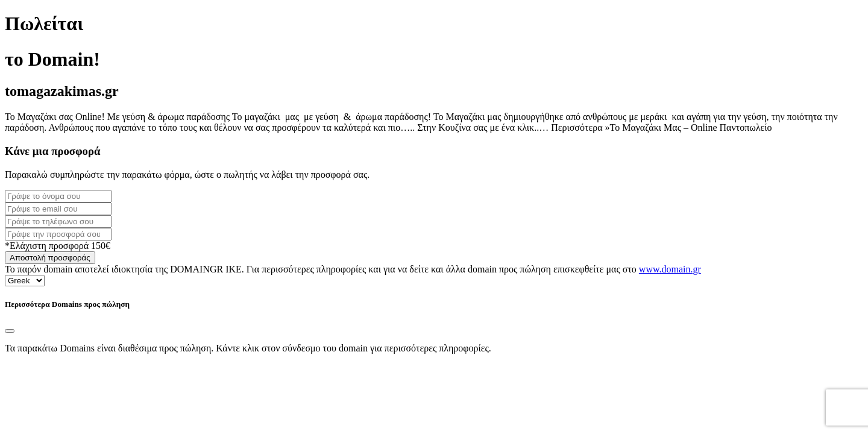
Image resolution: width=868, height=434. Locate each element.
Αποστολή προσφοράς (50, 258)
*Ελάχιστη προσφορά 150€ (58, 246)
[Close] (10, 331)
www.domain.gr (670, 269)
